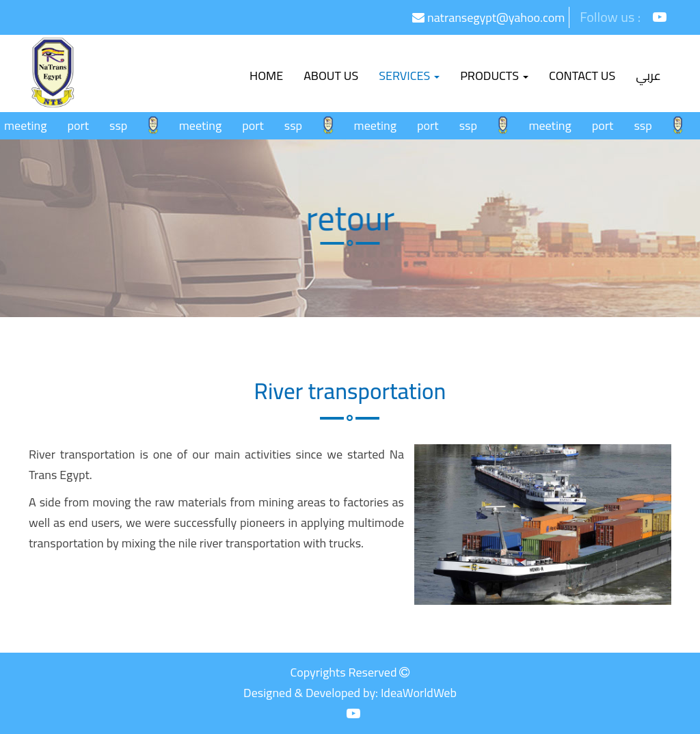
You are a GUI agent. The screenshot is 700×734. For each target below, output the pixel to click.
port (82, 125)
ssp (122, 125)
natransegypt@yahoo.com (488, 17)
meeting (29, 125)
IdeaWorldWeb (419, 693)
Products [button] (494, 76)
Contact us (582, 76)
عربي (648, 76)
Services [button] (409, 76)
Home (271, 75)
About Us (331, 76)
